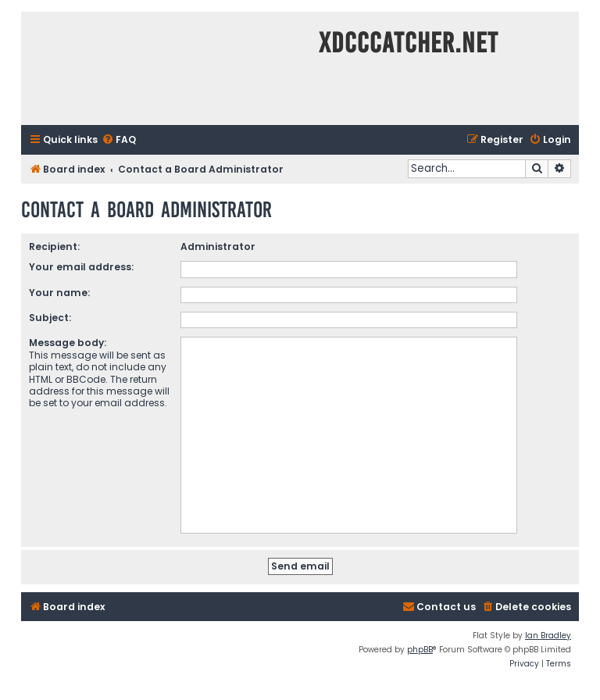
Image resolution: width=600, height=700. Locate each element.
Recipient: (54, 246)
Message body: (68, 343)
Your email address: (81, 267)
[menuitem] (119, 140)
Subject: (50, 318)
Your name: (59, 293)
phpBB (420, 650)
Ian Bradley (548, 636)
